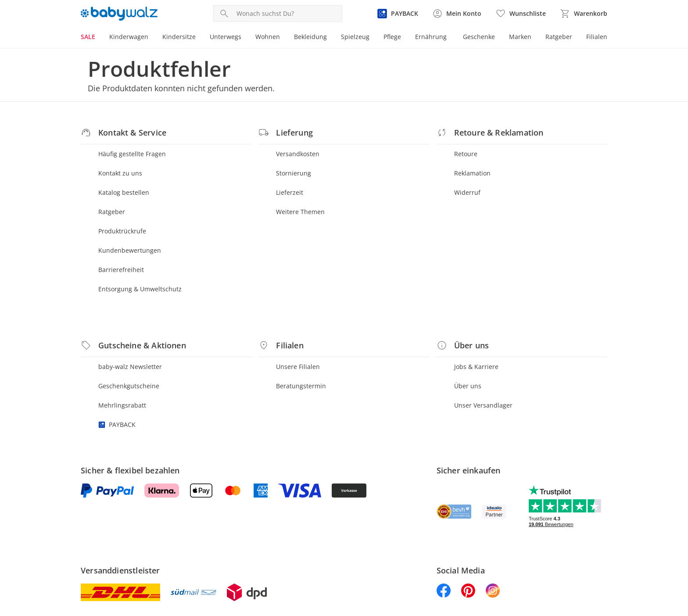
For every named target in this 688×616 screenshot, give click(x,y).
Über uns (468, 386)
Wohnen (268, 37)
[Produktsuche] (287, 14)
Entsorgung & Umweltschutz (140, 289)
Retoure (466, 154)
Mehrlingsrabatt (122, 405)
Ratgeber (559, 37)
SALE (88, 37)
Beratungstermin (301, 386)
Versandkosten (298, 154)
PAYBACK (117, 424)
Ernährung (431, 37)
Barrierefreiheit (121, 270)
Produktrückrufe (122, 231)
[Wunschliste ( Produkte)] (521, 14)
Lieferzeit (290, 192)
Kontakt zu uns (120, 173)
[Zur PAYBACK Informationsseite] (398, 14)
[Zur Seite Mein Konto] (457, 14)
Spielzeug (355, 37)
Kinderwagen (129, 37)
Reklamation (472, 173)
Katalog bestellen (124, 192)
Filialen (597, 37)
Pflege (392, 37)
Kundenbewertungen (130, 250)
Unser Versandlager (483, 405)
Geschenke (479, 37)
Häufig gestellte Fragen (132, 154)
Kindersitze (179, 37)
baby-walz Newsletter (130, 367)
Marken (520, 37)
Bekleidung (310, 37)
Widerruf (467, 192)
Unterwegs (226, 37)
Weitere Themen (300, 212)
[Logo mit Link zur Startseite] (119, 14)
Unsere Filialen (298, 367)
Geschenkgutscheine (129, 386)
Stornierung (294, 173)
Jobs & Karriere (476, 367)
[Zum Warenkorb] (584, 14)
